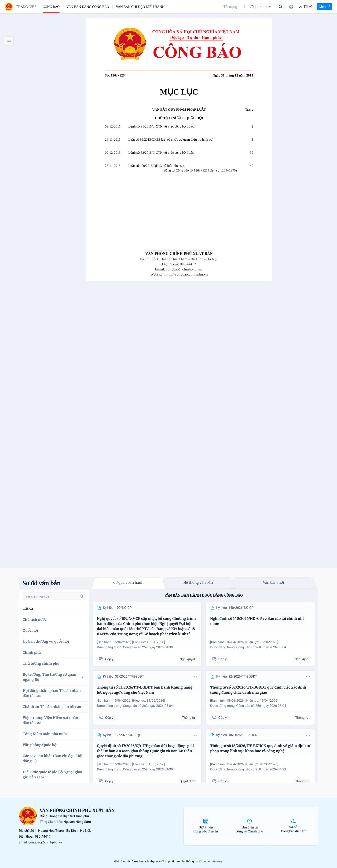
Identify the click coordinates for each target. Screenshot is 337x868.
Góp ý (106, 659)
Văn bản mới (274, 583)
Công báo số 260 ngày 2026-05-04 (261, 647)
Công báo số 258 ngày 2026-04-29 (261, 770)
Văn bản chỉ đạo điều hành (140, 7)
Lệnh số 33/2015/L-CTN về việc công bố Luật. (161, 153)
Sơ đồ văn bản (42, 583)
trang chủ (26, 7)
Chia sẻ (324, 7)
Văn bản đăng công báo (88, 7)
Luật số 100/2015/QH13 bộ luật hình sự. (156, 166)
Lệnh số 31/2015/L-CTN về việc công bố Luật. (161, 127)
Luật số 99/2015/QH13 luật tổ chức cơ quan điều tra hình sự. (171, 140)
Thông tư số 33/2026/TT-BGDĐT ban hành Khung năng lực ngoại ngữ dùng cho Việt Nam (145, 690)
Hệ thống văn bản (198, 583)
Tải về (306, 7)
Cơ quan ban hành (128, 583)
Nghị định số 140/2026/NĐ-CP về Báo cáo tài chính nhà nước (257, 621)
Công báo (51, 7)
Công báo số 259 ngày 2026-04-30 (148, 647)
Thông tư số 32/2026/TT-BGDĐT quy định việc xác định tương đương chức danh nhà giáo (258, 690)
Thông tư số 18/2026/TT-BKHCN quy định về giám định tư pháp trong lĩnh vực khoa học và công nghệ (260, 749)
